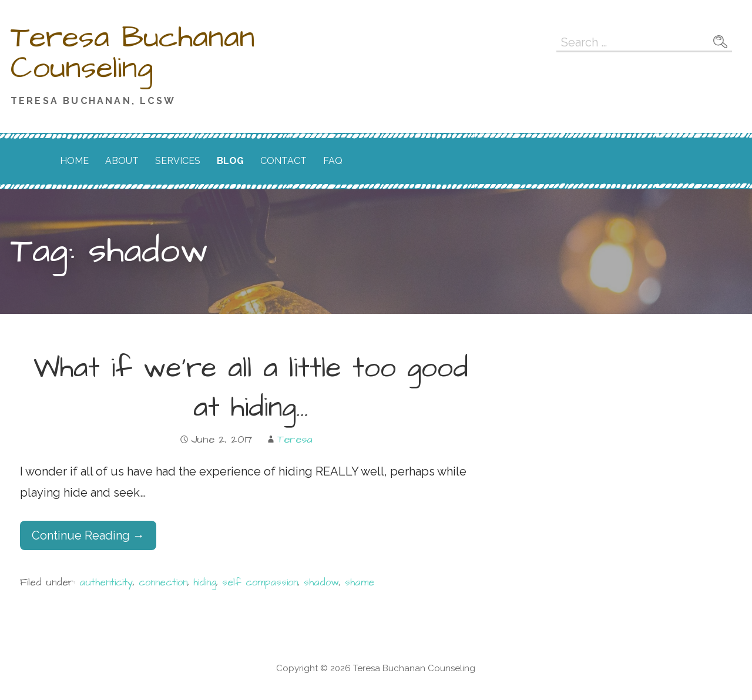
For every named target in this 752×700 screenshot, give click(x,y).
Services (178, 161)
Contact (283, 161)
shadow (321, 582)
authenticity (106, 582)
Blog (230, 161)
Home (74, 161)
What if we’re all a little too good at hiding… (251, 388)
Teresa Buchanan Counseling (133, 53)
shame (360, 582)
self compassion (260, 582)
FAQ (333, 161)
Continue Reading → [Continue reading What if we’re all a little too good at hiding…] (88, 535)
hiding (205, 582)
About (122, 161)
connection (163, 582)
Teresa (295, 439)
